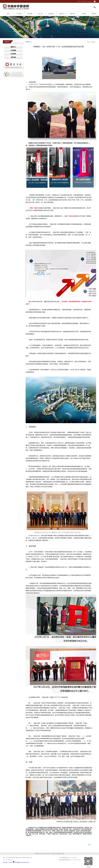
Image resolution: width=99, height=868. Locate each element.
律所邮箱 (58, 854)
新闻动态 (51, 14)
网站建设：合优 (63, 862)
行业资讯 (13, 54)
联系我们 (94, 14)
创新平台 (73, 14)
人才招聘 (83, 14)
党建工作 (62, 14)
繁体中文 (85, 1)
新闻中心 (13, 47)
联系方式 (42, 854)
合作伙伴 (48, 854)
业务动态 (13, 57)
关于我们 (19, 14)
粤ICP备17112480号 (8, 862)
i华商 (62, 854)
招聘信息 (37, 854)
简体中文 (80, 1)
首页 (8, 14)
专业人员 (40, 14)
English (90, 1)
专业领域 (30, 14)
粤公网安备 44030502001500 (20, 862)
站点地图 (53, 854)
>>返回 (89, 845)
